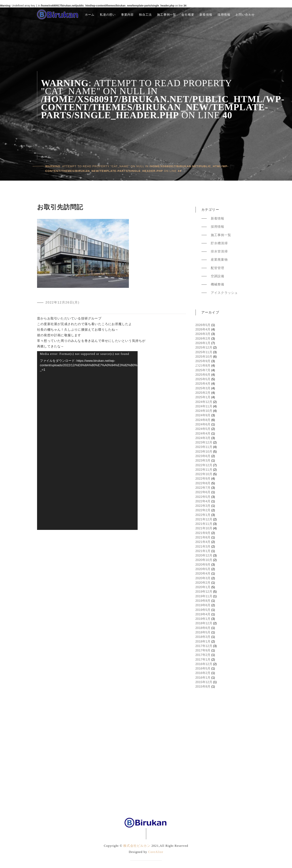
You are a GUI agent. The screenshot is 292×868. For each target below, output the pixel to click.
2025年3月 (203, 388)
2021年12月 (204, 519)
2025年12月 (204, 348)
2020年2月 (203, 583)
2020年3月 (203, 578)
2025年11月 (204, 352)
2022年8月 (203, 483)
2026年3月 (203, 334)
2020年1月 (203, 587)
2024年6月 (203, 424)
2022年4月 (203, 501)
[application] (87, 441)
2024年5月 (203, 429)
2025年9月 (203, 361)
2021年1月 (203, 551)
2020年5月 (203, 569)
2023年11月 (204, 447)
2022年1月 (203, 515)
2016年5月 (203, 669)
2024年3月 (203, 438)
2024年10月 (204, 411)
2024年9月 (203, 415)
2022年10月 (204, 474)
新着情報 (206, 15)
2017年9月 (203, 650)
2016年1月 (203, 678)
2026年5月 (203, 325)
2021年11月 (204, 524)
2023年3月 (203, 461)
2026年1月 (203, 343)
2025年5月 (203, 379)
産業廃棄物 (219, 260)
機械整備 (218, 284)
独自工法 (145, 15)
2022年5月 (203, 497)
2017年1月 (203, 660)
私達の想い (108, 15)
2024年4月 (203, 434)
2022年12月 (204, 465)
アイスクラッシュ (224, 293)
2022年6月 (203, 492)
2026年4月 (203, 329)
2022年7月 (203, 488)
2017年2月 (203, 655)
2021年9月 (203, 533)
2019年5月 (203, 610)
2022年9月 (203, 479)
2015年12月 (204, 682)
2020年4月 (203, 574)
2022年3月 (203, 506)
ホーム (90, 15)
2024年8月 (203, 420)
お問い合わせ (245, 15)
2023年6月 (203, 456)
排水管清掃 (219, 251)
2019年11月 (204, 596)
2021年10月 (204, 528)
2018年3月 (203, 637)
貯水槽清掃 (219, 243)
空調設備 (218, 276)
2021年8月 (203, 537)
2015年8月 (203, 687)
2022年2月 (203, 510)
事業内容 (127, 15)
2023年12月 (204, 442)
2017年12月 (204, 646)
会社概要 (188, 15)
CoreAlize (156, 852)
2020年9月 (203, 565)
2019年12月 (204, 592)
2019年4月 (203, 614)
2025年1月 (203, 397)
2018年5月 (203, 632)
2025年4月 (203, 384)
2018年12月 (204, 623)
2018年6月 (203, 628)
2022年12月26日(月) (62, 302)
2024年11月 (204, 406)
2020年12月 (204, 555)
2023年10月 (204, 452)
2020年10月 (204, 560)
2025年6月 (203, 375)
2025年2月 (203, 393)
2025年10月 (204, 357)
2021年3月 (203, 547)
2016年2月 (203, 673)
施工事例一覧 (167, 15)
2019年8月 (203, 601)
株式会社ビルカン (137, 846)
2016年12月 (204, 664)
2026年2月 (203, 339)
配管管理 (218, 268)
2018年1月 (203, 642)
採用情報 (224, 15)
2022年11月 (204, 470)
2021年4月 (203, 542)
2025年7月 (203, 370)
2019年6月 (203, 605)
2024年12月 (204, 402)
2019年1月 (203, 619)
